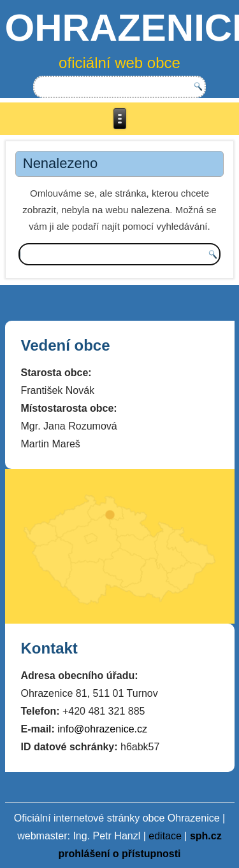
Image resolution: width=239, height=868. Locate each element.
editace (165, 836)
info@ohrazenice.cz (102, 729)
